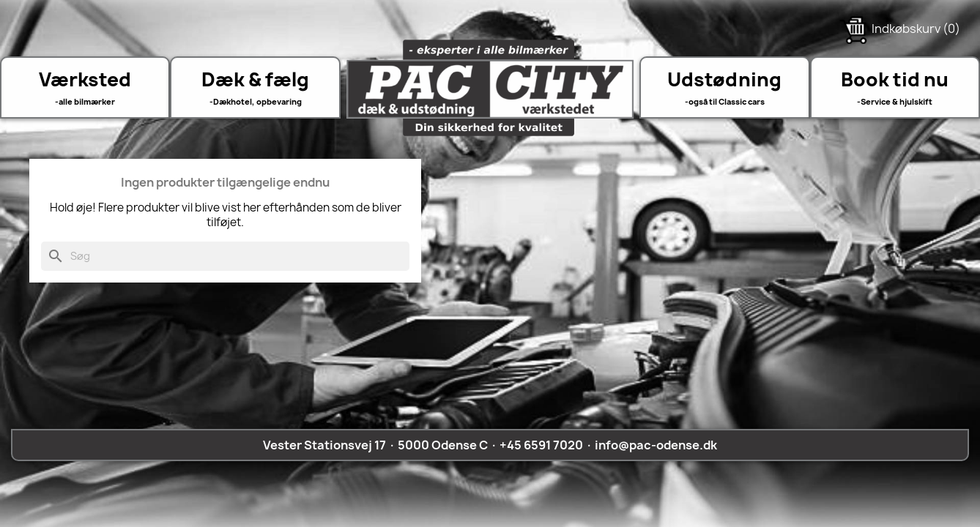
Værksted (85, 79)
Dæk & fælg (255, 79)
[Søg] (225, 256)
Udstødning (724, 79)
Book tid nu (895, 79)
